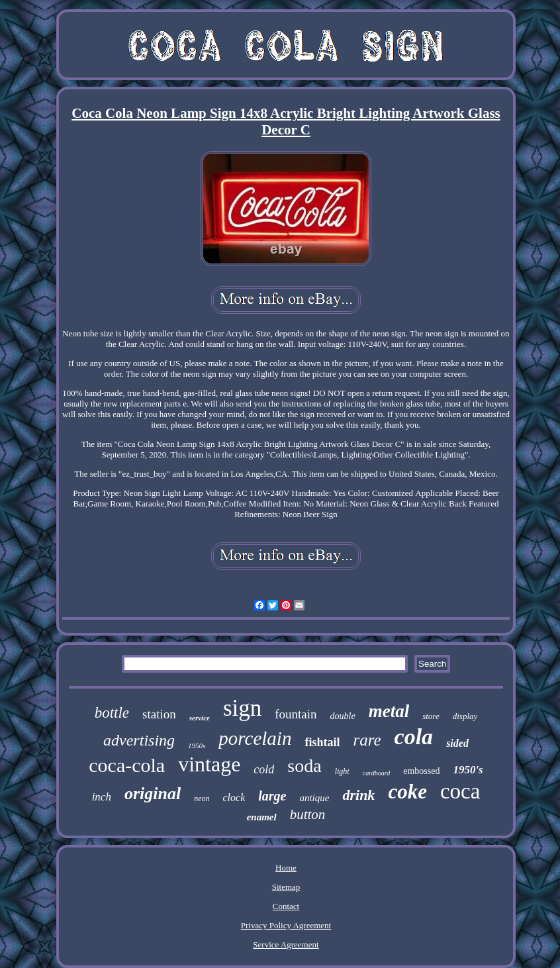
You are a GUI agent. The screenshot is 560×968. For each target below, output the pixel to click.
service (200, 718)
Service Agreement (286, 944)
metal (389, 711)
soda (304, 766)
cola (414, 737)
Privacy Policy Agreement (286, 925)
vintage (209, 764)
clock (234, 798)
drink (358, 795)
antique (314, 798)
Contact (286, 906)
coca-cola (127, 765)
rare (367, 740)
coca (460, 791)
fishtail (322, 742)
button (308, 814)
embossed (421, 771)
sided (457, 743)
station (159, 714)
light (342, 771)
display (465, 716)
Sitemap (286, 887)
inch (102, 797)
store (431, 716)
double (343, 716)
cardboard (376, 773)
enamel (262, 817)
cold (264, 769)
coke (407, 792)
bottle (112, 713)
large (272, 796)
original (153, 794)
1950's (468, 770)
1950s (197, 746)
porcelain (255, 738)
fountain (296, 714)
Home (286, 868)
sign (242, 708)
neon (202, 799)
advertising (139, 740)
